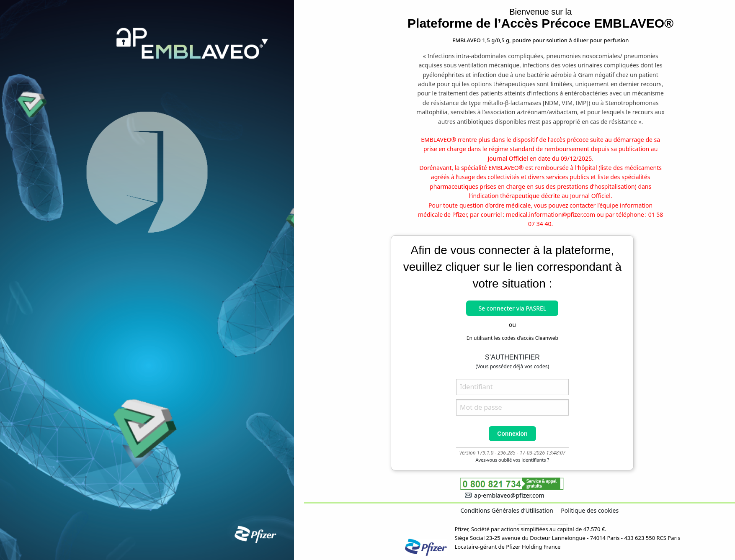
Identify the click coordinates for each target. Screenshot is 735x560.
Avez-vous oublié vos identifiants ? (512, 460)
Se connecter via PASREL (512, 308)
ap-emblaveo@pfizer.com (505, 495)
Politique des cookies (590, 510)
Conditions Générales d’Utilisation (507, 510)
